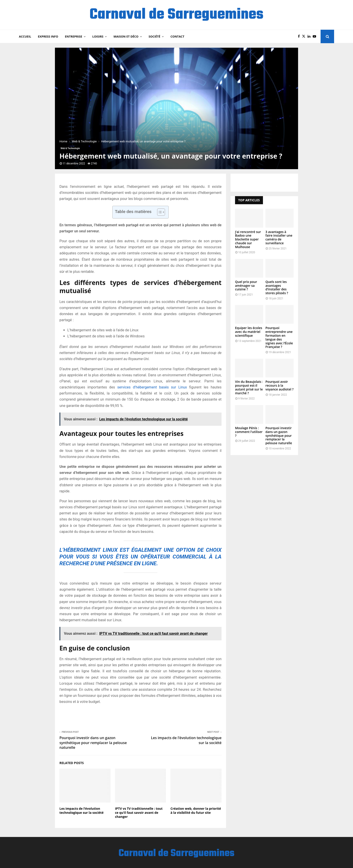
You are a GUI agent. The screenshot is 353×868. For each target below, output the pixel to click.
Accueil (25, 36)
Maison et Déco (126, 36)
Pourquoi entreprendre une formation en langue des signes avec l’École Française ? (279, 337)
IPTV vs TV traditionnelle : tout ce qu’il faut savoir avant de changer (139, 813)
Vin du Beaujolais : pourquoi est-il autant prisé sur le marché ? (249, 387)
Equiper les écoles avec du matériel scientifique (249, 332)
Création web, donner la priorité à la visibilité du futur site (196, 811)
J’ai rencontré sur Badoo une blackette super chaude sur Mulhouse (248, 239)
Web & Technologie (70, 148)
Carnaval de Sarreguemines (176, 15)
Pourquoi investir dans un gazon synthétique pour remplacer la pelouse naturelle (93, 743)
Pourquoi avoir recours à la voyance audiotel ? (279, 385)
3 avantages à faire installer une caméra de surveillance (279, 237)
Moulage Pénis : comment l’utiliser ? (249, 432)
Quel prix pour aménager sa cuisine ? (246, 286)
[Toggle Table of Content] (159, 212)
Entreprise (74, 36)
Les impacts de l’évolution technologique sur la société (186, 740)
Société (154, 36)
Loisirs (98, 36)
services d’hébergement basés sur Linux (152, 387)
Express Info (48, 36)
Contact (177, 36)
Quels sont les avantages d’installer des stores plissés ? (277, 287)
